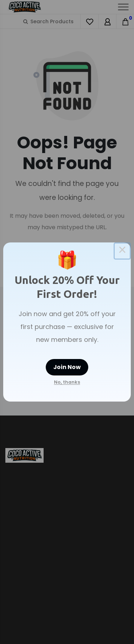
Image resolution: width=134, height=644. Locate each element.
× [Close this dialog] (122, 251)
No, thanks (67, 382)
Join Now (67, 367)
